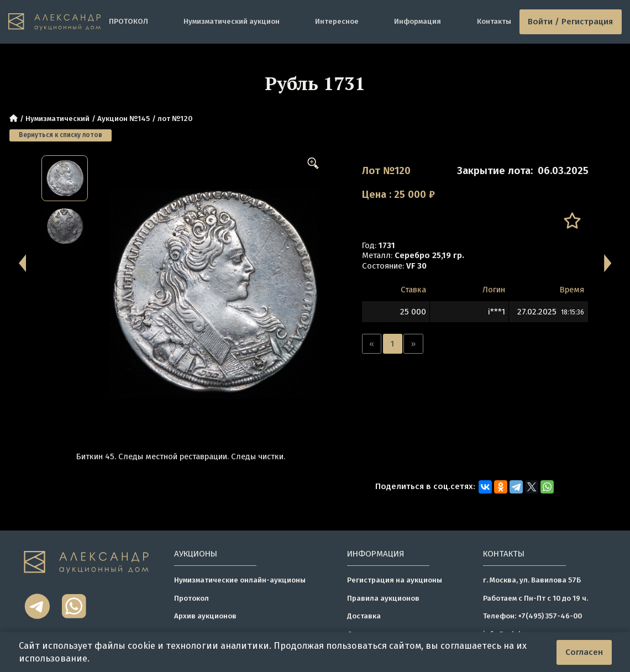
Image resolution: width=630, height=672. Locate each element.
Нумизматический (57, 119)
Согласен (584, 652)
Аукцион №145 (124, 119)
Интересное (337, 21)
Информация (418, 21)
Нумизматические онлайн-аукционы (240, 580)
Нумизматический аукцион (232, 21)
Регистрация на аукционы (395, 580)
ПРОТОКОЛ (128, 21)
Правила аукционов (383, 598)
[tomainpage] (54, 22)
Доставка (364, 616)
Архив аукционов (205, 616)
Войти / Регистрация (570, 22)
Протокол (191, 598)
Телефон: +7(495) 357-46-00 (532, 616)
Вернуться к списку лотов (61, 135)
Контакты (494, 21)
